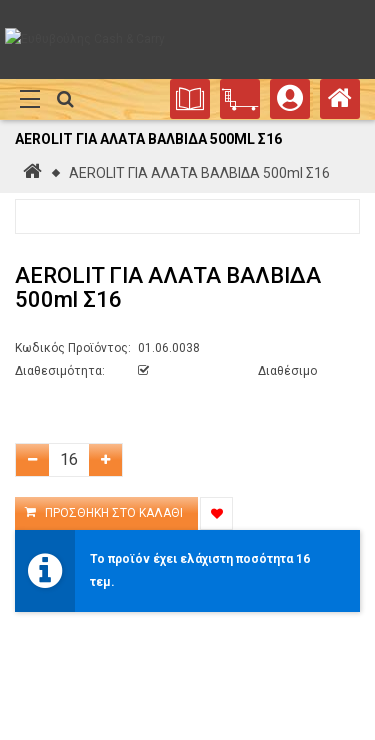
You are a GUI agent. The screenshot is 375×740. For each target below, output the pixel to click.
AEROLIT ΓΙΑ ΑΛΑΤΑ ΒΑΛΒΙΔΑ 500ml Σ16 (199, 173)
